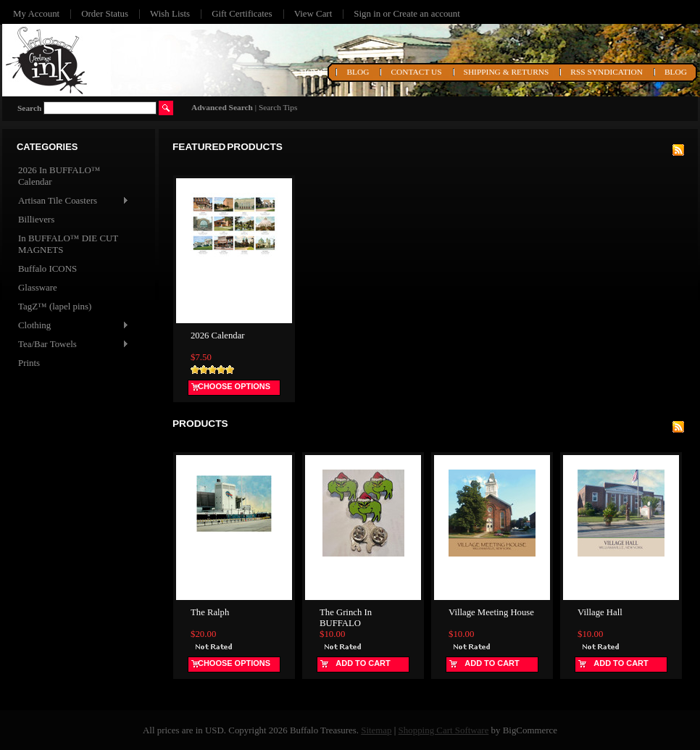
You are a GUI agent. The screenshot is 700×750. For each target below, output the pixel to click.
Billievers (36, 219)
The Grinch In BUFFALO (346, 618)
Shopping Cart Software (444, 730)
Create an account (426, 13)
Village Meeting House (491, 612)
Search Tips (278, 107)
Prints (29, 363)
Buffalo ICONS (47, 268)
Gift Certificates (242, 13)
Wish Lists (170, 13)
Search (29, 108)
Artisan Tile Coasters (73, 201)
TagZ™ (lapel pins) (55, 306)
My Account (36, 13)
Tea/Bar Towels (73, 345)
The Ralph (210, 612)
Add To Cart (363, 663)
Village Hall (600, 612)
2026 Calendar (218, 336)
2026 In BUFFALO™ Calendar (59, 176)
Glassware (38, 287)
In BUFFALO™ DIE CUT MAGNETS (68, 244)
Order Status (105, 13)
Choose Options (234, 386)
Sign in (367, 13)
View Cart (313, 13)
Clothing (73, 326)
